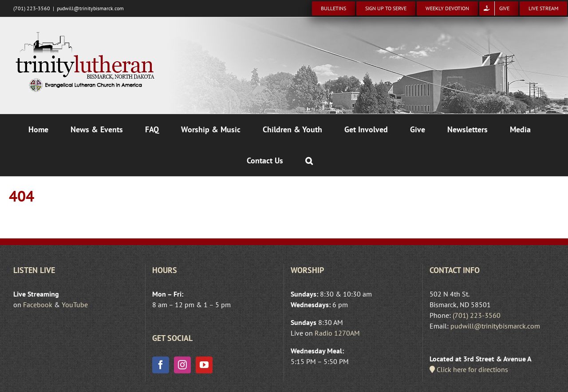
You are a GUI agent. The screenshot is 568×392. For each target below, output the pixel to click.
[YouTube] (204, 365)
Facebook (38, 305)
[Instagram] (182, 365)
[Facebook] (161, 365)
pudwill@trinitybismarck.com (90, 8)
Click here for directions (469, 369)
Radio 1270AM (337, 333)
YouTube (75, 305)
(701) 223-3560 (477, 315)
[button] (309, 161)
